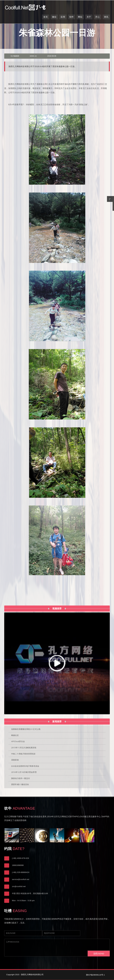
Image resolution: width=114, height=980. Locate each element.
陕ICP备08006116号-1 (95, 975)
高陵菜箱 (15, 760)
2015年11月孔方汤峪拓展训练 (24, 748)
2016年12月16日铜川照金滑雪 (24, 772)
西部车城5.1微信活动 (20, 784)
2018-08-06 (52, 56)
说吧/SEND (99, 954)
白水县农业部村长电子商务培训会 (25, 766)
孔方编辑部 (15, 56)
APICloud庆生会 (18, 741)
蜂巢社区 (15, 735)
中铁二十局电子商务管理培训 (23, 754)
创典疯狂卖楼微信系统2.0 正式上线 (26, 729)
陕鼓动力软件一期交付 (21, 778)
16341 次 (33, 56)
